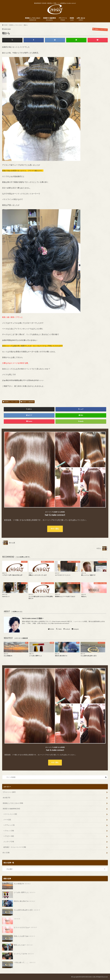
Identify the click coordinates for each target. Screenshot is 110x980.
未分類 (6, 798)
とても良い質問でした (19, 895)
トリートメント (10, 814)
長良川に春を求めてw (19, 903)
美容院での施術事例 (49, 19)
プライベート (63, 19)
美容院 (72, 19)
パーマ (7, 820)
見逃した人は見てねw (19, 938)
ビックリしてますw (18, 956)
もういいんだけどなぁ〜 (20, 930)
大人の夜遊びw (16, 886)
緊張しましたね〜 (17, 947)
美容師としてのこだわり (33, 19)
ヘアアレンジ (9, 825)
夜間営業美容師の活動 (89, 977)
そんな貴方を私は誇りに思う (21, 912)
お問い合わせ (81, 19)
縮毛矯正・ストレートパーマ (15, 847)
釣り (6, 853)
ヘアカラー (9, 836)
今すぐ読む (55, 762)
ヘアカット (9, 831)
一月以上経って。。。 (19, 965)
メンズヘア (9, 842)
